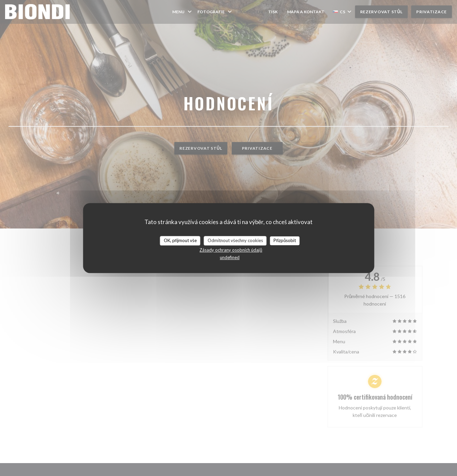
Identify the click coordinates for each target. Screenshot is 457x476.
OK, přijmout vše (180, 240)
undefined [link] (230, 257)
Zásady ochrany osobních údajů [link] (231, 250)
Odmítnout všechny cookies (235, 240)
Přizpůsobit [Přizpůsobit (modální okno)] (285, 240)
